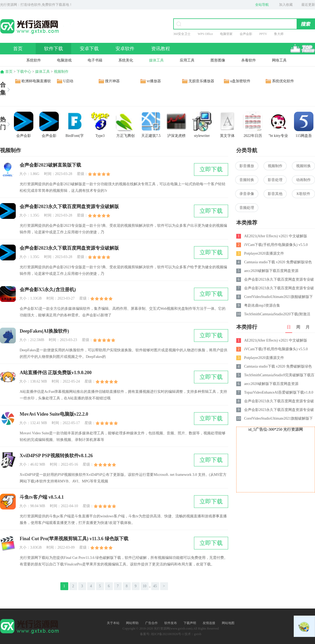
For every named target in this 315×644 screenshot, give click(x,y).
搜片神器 (112, 81)
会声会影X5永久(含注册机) (48, 290)
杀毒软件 (249, 60)
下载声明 (190, 623)
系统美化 (126, 60)
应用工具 (187, 60)
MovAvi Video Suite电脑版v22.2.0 (54, 414)
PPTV (263, 34)
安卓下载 (89, 49)
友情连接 (209, 623)
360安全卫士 (182, 34)
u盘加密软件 (240, 81)
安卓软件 (125, 49)
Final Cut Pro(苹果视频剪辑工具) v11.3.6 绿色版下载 (74, 539)
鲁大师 (279, 34)
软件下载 (54, 49)
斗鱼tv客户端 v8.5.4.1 (42, 497)
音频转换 (247, 180)
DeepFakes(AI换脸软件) (44, 331)
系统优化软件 (283, 81)
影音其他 (275, 194)
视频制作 (61, 72)
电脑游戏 (64, 60)
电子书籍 (95, 60)
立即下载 (211, 169)
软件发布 (171, 623)
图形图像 (218, 60)
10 (145, 586)
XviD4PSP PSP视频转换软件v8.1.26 (56, 456)
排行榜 (303, 48)
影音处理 (275, 180)
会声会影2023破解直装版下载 (50, 165)
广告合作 (151, 623)
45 (155, 586)
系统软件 (34, 60)
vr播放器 (154, 81)
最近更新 (308, 5)
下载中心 (24, 72)
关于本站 (113, 623)
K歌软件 (303, 194)
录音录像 (247, 194)
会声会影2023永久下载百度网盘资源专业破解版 (69, 207)
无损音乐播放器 (201, 81)
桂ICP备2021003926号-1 (168, 634)
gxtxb (198, 634)
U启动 (68, 81)
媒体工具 (156, 60)
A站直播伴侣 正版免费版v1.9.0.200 (56, 373)
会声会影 (246, 34)
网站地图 (228, 623)
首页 (18, 49)
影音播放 (247, 166)
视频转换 (303, 166)
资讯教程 (161, 49)
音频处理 (247, 208)
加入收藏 (286, 5)
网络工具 (279, 60)
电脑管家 (226, 34)
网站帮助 (132, 623)
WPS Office (205, 34)
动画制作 (303, 180)
